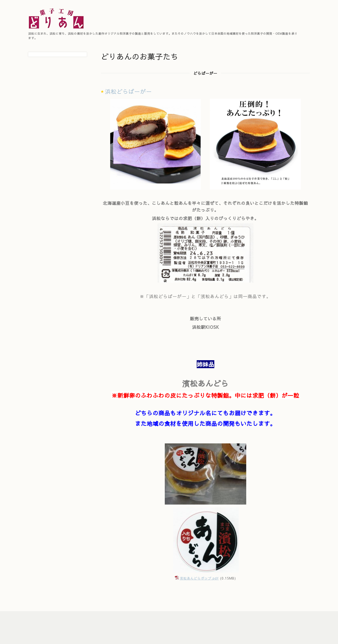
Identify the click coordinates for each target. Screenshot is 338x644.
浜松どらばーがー (128, 91)
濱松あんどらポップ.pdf (199, 578)
